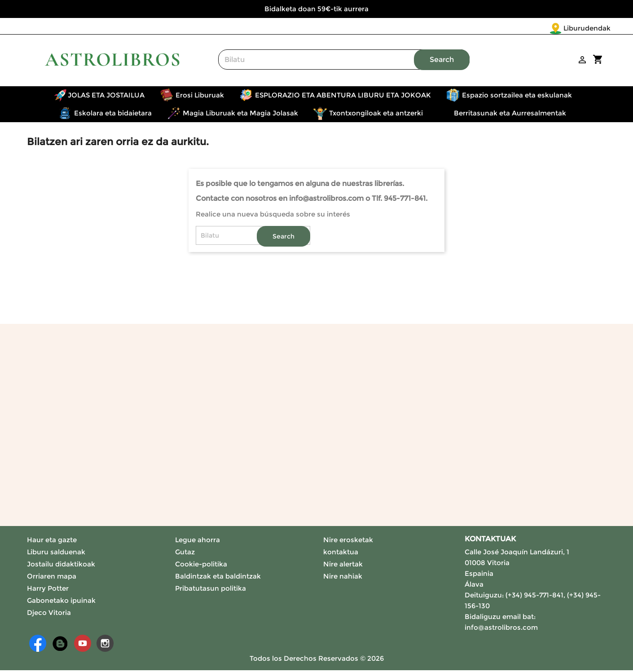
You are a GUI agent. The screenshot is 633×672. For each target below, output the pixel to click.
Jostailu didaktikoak (61, 566)
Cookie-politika (201, 566)
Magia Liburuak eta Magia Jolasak (240, 115)
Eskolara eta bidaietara (113, 115)
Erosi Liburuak (200, 97)
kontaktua (341, 554)
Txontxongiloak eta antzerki (376, 115)
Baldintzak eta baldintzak (218, 578)
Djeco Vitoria (49, 614)
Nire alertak (343, 566)
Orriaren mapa (52, 578)
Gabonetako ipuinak (61, 602)
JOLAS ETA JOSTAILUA (106, 97)
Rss (60, 645)
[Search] (344, 61)
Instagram (105, 645)
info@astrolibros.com (501, 629)
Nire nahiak (343, 578)
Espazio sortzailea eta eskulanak (517, 97)
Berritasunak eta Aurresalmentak (510, 115)
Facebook (38, 645)
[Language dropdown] (592, 29)
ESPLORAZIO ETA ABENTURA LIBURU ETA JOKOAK (343, 97)
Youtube (83, 645)
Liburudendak (534, 28)
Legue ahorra (198, 542)
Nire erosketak (348, 542)
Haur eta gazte (52, 542)
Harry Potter (48, 590)
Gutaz (185, 554)
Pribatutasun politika (211, 590)
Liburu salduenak (56, 554)
